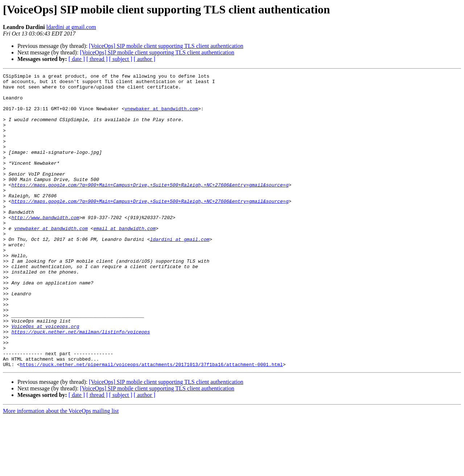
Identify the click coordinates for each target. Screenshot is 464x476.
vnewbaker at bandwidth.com (161, 116)
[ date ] (77, 59)
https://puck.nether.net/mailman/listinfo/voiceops (80, 384)
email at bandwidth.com (125, 260)
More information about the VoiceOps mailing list (61, 470)
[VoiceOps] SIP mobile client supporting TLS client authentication (166, 46)
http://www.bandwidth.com (45, 247)
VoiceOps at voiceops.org (45, 377)
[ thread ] (97, 59)
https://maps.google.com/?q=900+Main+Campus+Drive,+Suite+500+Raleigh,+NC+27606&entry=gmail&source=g (150, 208)
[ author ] (145, 59)
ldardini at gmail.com (71, 27)
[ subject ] (121, 59)
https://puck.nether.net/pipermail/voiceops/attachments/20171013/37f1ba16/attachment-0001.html (151, 423)
